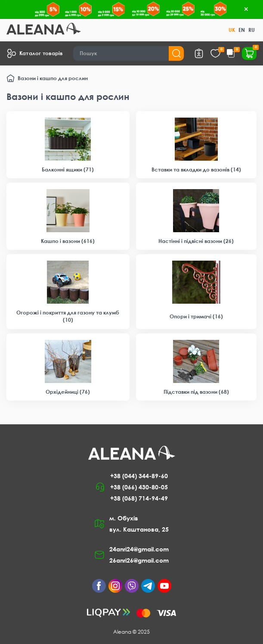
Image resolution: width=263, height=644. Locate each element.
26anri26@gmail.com (139, 560)
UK (232, 30)
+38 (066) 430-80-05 (139, 487)
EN (242, 30)
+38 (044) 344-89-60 (139, 476)
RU (252, 30)
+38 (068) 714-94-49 (139, 498)
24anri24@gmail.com (139, 549)
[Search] (129, 53)
